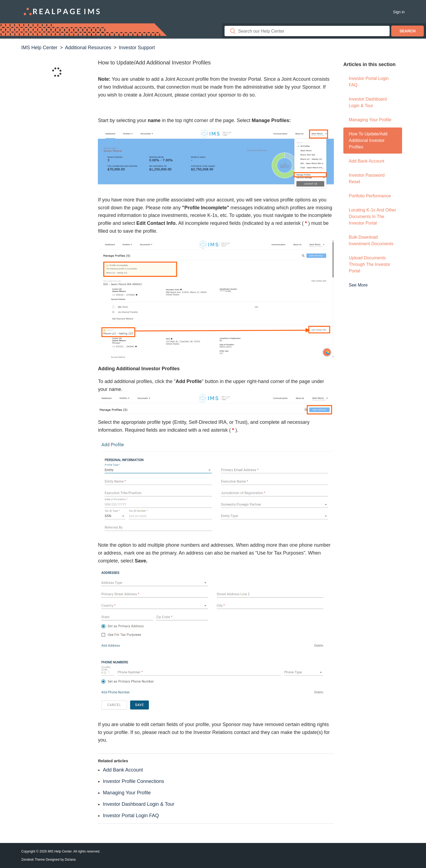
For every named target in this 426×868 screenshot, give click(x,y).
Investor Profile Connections (133, 781)
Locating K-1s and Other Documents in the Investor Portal (372, 217)
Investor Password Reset (367, 178)
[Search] (307, 31)
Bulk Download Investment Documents (371, 240)
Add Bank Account (367, 161)
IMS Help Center (39, 48)
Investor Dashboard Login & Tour (368, 102)
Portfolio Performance (370, 196)
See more (358, 285)
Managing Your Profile (370, 120)
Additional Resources (88, 48)
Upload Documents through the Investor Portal (370, 264)
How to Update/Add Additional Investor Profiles (368, 140)
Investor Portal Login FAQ (369, 82)
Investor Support (137, 48)
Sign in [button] (399, 12)
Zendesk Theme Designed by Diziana (48, 860)
